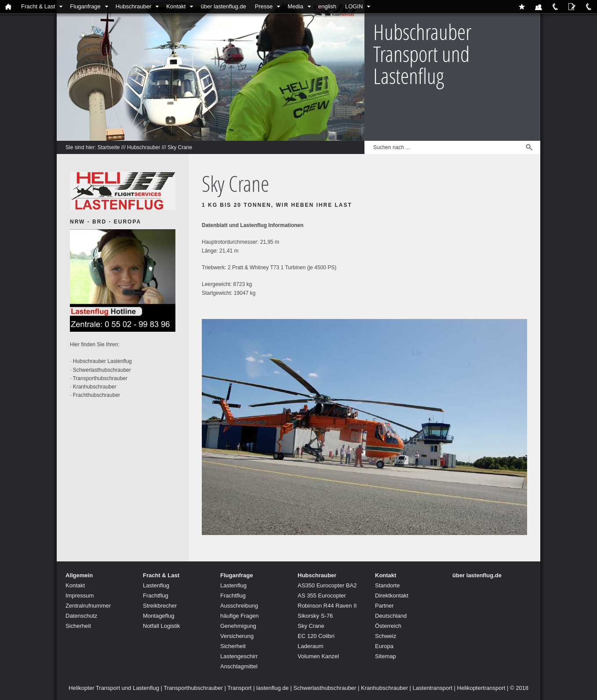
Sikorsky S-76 (315, 616)
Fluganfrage (85, 6)
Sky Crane (180, 147)
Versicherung (237, 636)
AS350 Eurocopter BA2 (327, 585)
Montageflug (159, 616)
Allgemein (79, 575)
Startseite (109, 147)
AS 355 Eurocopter (322, 596)
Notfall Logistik (162, 626)
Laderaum (311, 646)
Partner (384, 606)
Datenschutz (81, 616)
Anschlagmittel (239, 666)
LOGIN (354, 6)
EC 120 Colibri (316, 636)
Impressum (80, 596)
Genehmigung (238, 626)
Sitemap (386, 656)
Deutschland (391, 616)
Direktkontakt (392, 596)
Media (295, 6)
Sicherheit (78, 626)
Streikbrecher (160, 606)
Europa (384, 646)
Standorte (387, 585)
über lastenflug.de (223, 6)
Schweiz (386, 636)
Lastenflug (156, 585)
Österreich (388, 626)
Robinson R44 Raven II (327, 606)
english (327, 6)
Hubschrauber (134, 6)
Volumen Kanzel (318, 656)
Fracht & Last (38, 6)
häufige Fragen (239, 616)
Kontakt (176, 6)
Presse (264, 6)
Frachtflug (156, 596)
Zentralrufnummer (88, 606)
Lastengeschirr (239, 656)
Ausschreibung (239, 606)
